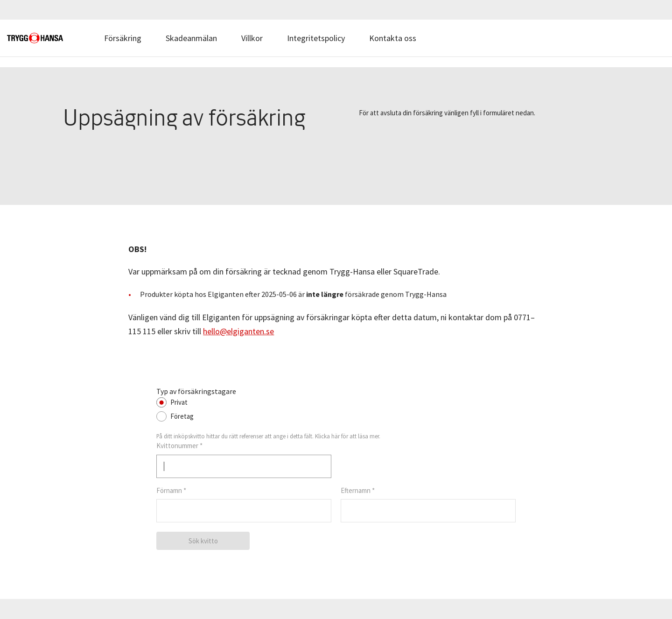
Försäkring (123, 38)
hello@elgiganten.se (238, 331)
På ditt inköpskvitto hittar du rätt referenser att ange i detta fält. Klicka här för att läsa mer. (268, 436)
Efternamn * (358, 490)
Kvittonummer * (179, 446)
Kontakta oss (393, 38)
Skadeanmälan (191, 38)
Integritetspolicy (316, 38)
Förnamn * (171, 490)
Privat (179, 402)
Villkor (252, 38)
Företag (182, 416)
